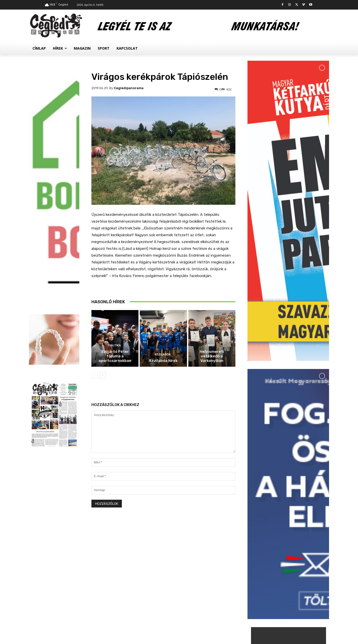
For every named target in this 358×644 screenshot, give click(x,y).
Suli (211, 345)
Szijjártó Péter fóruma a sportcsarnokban (115, 356)
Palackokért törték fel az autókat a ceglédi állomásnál (299, 543)
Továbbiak (288, 599)
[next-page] (103, 375)
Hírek (280, 533)
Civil (279, 572)
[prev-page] (95, 375)
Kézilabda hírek (163, 361)
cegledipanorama (129, 88)
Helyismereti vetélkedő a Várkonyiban (212, 356)
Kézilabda (163, 354)
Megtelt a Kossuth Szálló (299, 577)
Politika (114, 345)
